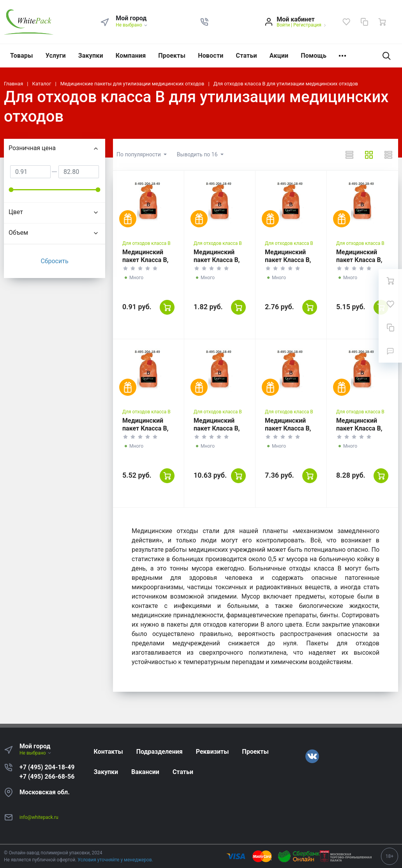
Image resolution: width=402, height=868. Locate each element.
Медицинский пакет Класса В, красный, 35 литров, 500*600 (289, 264)
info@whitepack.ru (39, 817)
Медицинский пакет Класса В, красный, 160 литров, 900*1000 (362, 432)
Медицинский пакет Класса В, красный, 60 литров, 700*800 (360, 264)
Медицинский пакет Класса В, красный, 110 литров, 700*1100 (220, 432)
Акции (279, 56)
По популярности (139, 154)
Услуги (56, 56)
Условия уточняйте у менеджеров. (115, 860)
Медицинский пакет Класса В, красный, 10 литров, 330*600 (218, 264)
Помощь (314, 56)
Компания (131, 56)
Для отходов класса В (146, 243)
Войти (283, 25)
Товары (22, 56)
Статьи (247, 56)
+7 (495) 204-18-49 (47, 767)
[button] (205, 22)
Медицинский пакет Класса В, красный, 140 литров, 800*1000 (291, 432)
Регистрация (307, 25)
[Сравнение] (364, 22)
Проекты (172, 56)
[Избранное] (346, 22)
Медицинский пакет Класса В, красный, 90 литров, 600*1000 (148, 432)
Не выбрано (132, 25)
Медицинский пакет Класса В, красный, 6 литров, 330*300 (146, 264)
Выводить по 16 (198, 154)
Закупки (91, 56)
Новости (211, 56)
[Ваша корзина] (382, 22)
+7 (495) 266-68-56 (47, 777)
